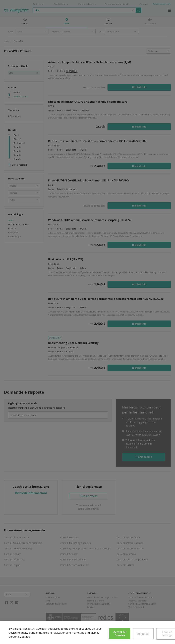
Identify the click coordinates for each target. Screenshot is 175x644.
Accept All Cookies (120, 634)
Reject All (143, 634)
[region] (87, 633)
